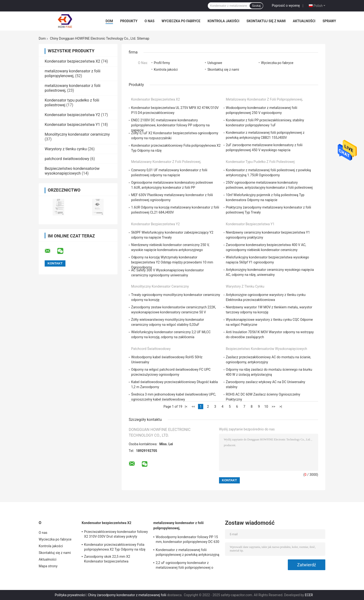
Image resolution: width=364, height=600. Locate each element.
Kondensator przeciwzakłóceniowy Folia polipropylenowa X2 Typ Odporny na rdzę (115, 547)
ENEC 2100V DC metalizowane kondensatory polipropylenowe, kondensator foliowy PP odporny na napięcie (170, 125)
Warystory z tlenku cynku (66, 149)
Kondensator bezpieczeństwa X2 (72, 61)
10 (266, 407)
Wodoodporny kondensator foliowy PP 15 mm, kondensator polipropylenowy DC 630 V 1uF (187, 540)
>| (281, 407)
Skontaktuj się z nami (266, 21)
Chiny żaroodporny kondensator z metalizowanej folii (127, 595)
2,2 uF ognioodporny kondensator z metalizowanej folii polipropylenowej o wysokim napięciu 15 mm (185, 566)
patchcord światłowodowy (67, 159)
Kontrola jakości (223, 21)
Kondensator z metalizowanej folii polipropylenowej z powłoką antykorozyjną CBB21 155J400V (187, 553)
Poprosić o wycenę (286, 5)
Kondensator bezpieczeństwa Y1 (72, 125)
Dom (109, 21)
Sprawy (329, 21)
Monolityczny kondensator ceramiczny (77, 134)
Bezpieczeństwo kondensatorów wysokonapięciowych (72, 171)
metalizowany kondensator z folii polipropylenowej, (73, 73)
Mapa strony (48, 566)
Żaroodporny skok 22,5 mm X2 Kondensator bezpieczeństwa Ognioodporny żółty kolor (107, 560)
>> (274, 407)
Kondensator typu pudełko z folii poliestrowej (260, 162)
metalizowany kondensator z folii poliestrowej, (166, 162)
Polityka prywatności (70, 595)
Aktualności (304, 21)
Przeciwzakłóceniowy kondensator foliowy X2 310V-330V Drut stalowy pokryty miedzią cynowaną (116, 535)
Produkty (129, 21)
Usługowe (215, 63)
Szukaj (256, 6)
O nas (149, 21)
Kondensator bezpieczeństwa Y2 (72, 115)
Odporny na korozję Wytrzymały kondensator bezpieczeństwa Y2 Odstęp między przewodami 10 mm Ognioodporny (172, 262)
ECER (309, 595)
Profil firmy (162, 63)
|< (186, 407)
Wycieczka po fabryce (181, 21)
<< (193, 407)
